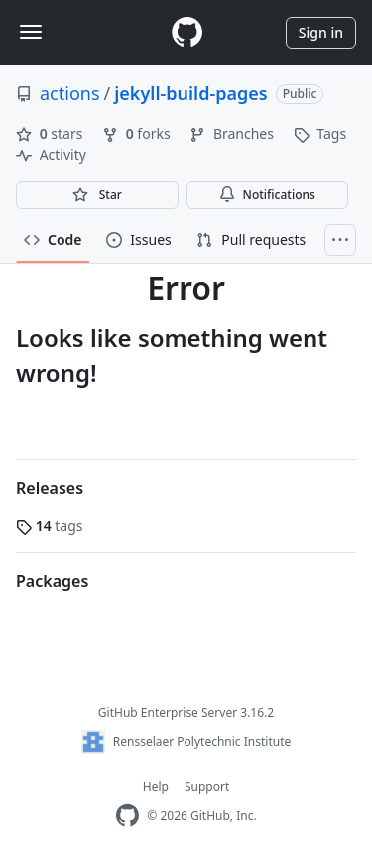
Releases (50, 488)
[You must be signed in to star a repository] (97, 195)
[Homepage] (186, 32)
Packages (52, 581)
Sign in (321, 32)
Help (156, 786)
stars (51, 134)
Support (207, 786)
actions (70, 93)
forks (138, 134)
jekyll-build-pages (190, 93)
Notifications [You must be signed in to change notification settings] (267, 194)
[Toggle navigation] (31, 32)
